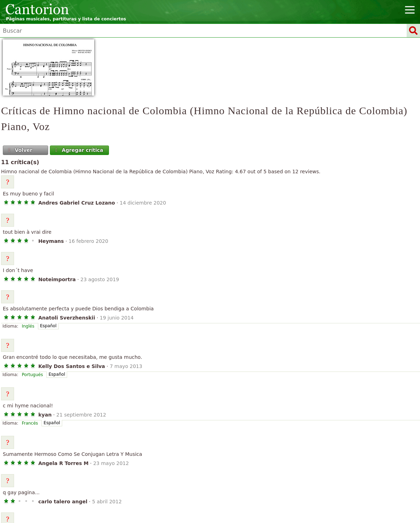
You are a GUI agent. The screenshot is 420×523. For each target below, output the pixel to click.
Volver (20, 150)
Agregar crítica (78, 150)
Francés (30, 423)
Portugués (32, 375)
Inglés (28, 326)
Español (48, 326)
